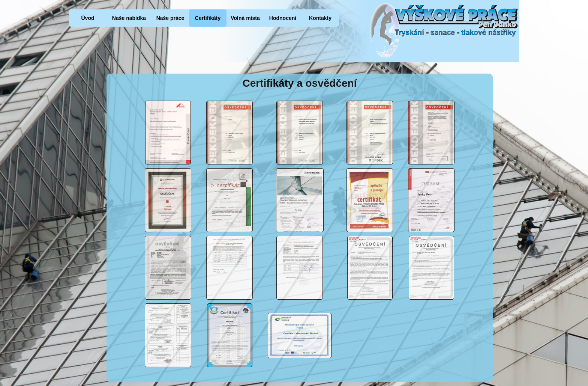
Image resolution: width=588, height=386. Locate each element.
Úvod (88, 18)
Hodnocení (283, 18)
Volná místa (245, 18)
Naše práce (170, 18)
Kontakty (320, 18)
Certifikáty (208, 18)
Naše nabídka (129, 18)
